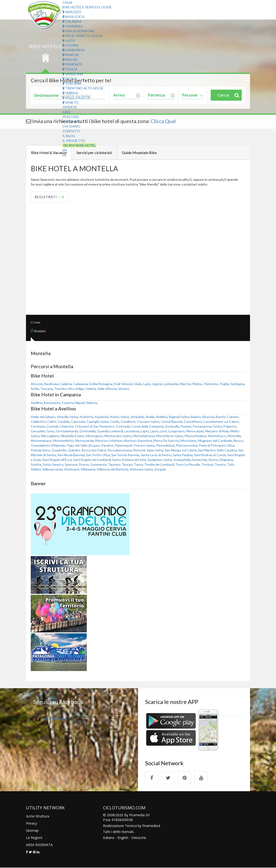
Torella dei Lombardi (159, 464)
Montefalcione (144, 436)
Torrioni (207, 464)
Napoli (80, 403)
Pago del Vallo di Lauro (83, 445)
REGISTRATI (46, 197)
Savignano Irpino (160, 460)
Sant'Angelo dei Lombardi (92, 460)
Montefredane (196, 436)
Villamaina (88, 469)
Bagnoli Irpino (179, 417)
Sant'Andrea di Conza (210, 455)
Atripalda (137, 417)
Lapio (145, 431)
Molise (70, 59)
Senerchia (199, 460)
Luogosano (176, 431)
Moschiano (189, 441)
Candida (64, 421)
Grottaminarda (67, 431)
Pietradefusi (165, 445)
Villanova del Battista (112, 469)
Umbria (70, 93)
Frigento (230, 426)
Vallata (36, 469)
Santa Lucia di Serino (156, 455)
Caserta (68, 403)
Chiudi (67, 2)
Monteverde (85, 441)
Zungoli (160, 469)
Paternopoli (123, 445)
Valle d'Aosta (76, 98)
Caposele (78, 421)
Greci (51, 431)
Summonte (99, 464)
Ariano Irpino (120, 417)
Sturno (84, 464)
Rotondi (139, 450)
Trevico (220, 464)
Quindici (74, 450)
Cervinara (38, 426)
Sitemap (32, 831)
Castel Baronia (172, 421)
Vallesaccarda (52, 469)
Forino (217, 426)
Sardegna (73, 74)
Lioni (163, 431)
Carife (115, 421)
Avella (150, 417)
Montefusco (217, 436)
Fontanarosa (202, 426)
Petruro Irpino (144, 445)
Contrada (123, 426)
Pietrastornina (187, 445)
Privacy (31, 824)
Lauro (154, 431)
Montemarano (41, 441)
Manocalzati (195, 431)
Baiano (196, 417)
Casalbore (128, 421)
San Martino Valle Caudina (217, 450)
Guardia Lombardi (110, 431)
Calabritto (38, 421)
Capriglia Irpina (98, 421)
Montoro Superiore (138, 441)
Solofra (36, 464)
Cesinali (52, 426)
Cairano (233, 417)
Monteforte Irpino (170, 436)
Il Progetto (74, 141)
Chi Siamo (71, 121)
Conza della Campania (147, 426)
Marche (71, 55)
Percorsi (71, 117)
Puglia (70, 69)
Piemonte (73, 64)
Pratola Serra (40, 450)
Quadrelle (59, 450)
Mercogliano (50, 436)
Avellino (37, 403)
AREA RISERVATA (39, 845)
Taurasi (127, 464)
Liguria (71, 45)
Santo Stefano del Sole (129, 460)
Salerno (92, 403)
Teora (138, 464)
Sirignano (226, 460)
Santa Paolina (183, 455)
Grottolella (87, 431)
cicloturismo (55, 719)
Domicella (172, 426)
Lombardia (74, 50)
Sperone (71, 464)
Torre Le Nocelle (188, 464)
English (123, 838)
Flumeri (186, 426)
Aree (67, 112)
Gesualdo (38, 431)
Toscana (72, 83)
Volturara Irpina (141, 469)
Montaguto (95, 436)
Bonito (221, 417)
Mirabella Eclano (73, 436)
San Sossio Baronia (125, 455)
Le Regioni (34, 838)
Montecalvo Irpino (118, 436)
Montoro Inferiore (109, 441)
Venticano (72, 469)
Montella (234, 436)
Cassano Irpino (148, 421)
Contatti (71, 131)
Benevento (52, 403)
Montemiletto (64, 441)
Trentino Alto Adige (83, 88)
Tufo (231, 464)
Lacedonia (132, 431)
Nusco (238, 441)
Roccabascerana (120, 450)
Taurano (114, 464)
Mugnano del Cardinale (215, 441)
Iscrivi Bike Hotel (79, 145)
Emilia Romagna (79, 31)
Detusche (139, 838)
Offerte (70, 107)
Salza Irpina (155, 450)
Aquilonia (102, 417)
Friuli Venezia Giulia (82, 36)
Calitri (52, 421)
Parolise (107, 445)
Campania (73, 26)
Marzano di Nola (217, 431)
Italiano (109, 838)
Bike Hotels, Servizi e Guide (87, 7)
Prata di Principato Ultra (217, 445)
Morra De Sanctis (166, 441)
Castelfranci (193, 421)
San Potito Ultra (98, 455)
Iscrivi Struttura (38, 816)
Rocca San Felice (94, 450)
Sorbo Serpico (53, 464)
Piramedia (150, 826)
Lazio (69, 40)
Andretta (86, 417)
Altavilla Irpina (67, 417)
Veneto (71, 102)
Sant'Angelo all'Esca (57, 460)
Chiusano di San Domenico (95, 426)
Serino (213, 460)
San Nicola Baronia (71, 455)
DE (65, 155)
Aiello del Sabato (43, 417)
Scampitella (182, 460)
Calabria (72, 21)
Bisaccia (208, 417)
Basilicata (74, 17)
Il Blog (69, 136)
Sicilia (70, 79)
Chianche (67, 426)
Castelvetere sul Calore (221, 421)
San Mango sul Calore (181, 450)
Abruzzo (72, 12)
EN (65, 150)
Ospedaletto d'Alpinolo (48, 445)
